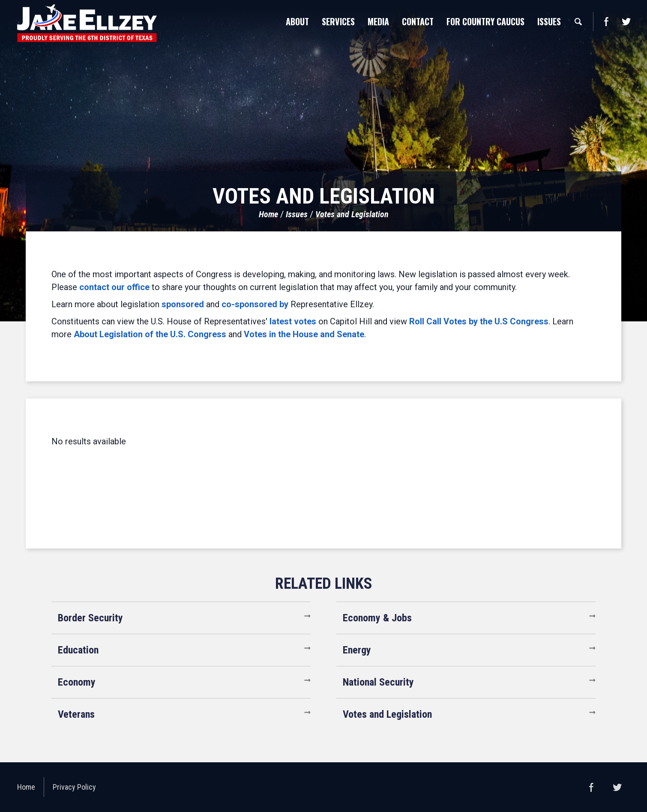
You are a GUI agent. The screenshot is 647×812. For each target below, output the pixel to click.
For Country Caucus (485, 21)
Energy (357, 650)
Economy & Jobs (377, 618)
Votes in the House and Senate (304, 334)
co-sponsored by (255, 304)
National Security (378, 682)
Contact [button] (418, 21)
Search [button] (578, 21)
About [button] (297, 21)
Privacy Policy (74, 787)
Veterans (76, 714)
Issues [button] (549, 21)
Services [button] (338, 21)
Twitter (626, 22)
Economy (77, 682)
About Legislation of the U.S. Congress (150, 334)
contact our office (114, 287)
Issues (297, 214)
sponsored (183, 304)
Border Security (90, 618)
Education (78, 650)
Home (268, 214)
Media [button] (378, 21)
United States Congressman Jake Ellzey (87, 23)
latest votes (293, 321)
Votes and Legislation (352, 214)
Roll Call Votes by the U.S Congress (479, 321)
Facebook (606, 22)
